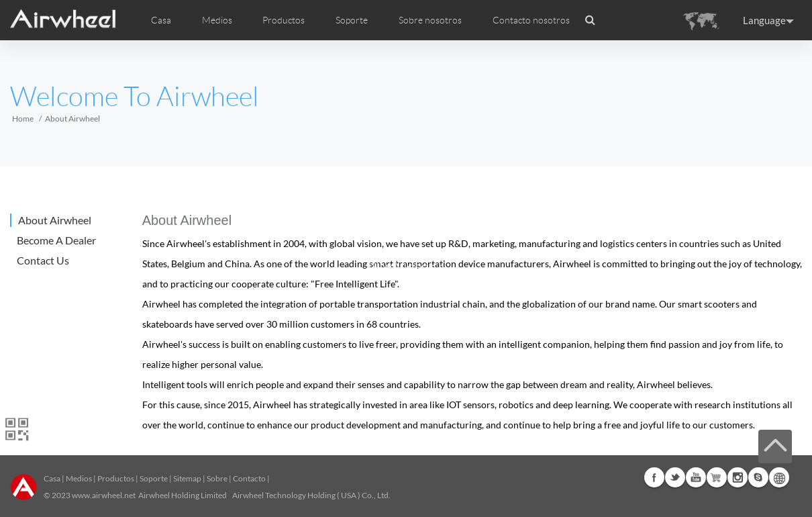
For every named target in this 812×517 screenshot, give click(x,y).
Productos (284, 20)
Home (23, 119)
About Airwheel (55, 220)
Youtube (696, 477)
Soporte (352, 20)
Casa (161, 20)
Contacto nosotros (531, 20)
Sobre (217, 478)
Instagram (738, 477)
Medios (79, 478)
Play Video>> (406, 267)
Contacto (249, 478)
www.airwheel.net (104, 495)
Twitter (675, 477)
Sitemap (187, 478)
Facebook (654, 477)
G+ (717, 477)
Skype (758, 477)
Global (779, 477)
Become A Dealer (56, 240)
